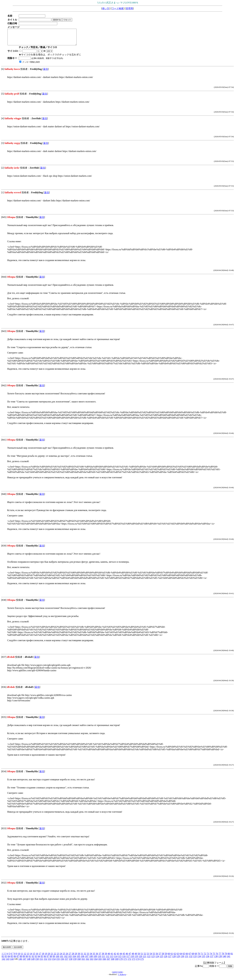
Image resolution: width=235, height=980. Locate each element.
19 (46, 957)
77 (220, 957)
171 (125, 962)
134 (199, 959)
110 (99, 959)
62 (175, 957)
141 (228, 959)
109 (95, 959)
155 (58, 962)
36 (97, 957)
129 (178, 959)
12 (25, 957)
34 (91, 957)
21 (52, 957)
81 (232, 957)
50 (139, 957)
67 (190, 957)
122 (149, 959)
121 (144, 959)
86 (15, 959)
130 (182, 959)
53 (148, 957)
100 (57, 959)
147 (24, 962)
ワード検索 (117, 8)
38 (103, 957)
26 (67, 957)
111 (103, 959)
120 (140, 959)
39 (106, 957)
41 (112, 957)
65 (184, 957)
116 (124, 959)
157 (66, 962)
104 (74, 959)
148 (29, 962)
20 (49, 957)
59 (166, 957)
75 (214, 957)
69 (196, 957)
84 (9, 959)
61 (172, 957)
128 (174, 959)
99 (54, 959)
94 (39, 959)
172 (129, 962)
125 (161, 959)
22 (55, 957)
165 (100, 962)
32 (85, 957)
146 (20, 962)
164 (96, 962)
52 (145, 957)
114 (116, 959)
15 (34, 957)
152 (45, 962)
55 (154, 957)
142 (3, 962)
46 (127, 957)
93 (36, 959)
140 (224, 959)
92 (33, 959)
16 (37, 957)
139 (220, 959)
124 (157, 959)
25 (64, 957)
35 (94, 957)
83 (6, 959)
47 (130, 957)
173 (134, 962)
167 (108, 962)
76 (217, 957)
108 (91, 959)
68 (193, 957)
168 (113, 962)
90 (27, 959)
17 (40, 957)
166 (104, 962)
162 (87, 962)
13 (28, 957)
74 (211, 957)
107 (87, 959)
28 (73, 957)
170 (121, 962)
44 (121, 957)
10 (19, 957)
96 (45, 959)
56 (157, 957)
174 (138, 962)
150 (37, 962)
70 (199, 957)
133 (195, 959)
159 (75, 962)
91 (30, 959)
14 (31, 957)
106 (83, 959)
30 (79, 957)
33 (88, 957)
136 (207, 959)
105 (78, 959)
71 (202, 957)
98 (51, 959)
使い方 (106, 8)
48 (133, 957)
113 (112, 959)
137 (212, 959)
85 (12, 959)
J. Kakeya (122, 978)
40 (109, 957)
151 (41, 962)
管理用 (129, 8)
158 (71, 962)
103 (70, 959)
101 (62, 959)
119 (136, 959)
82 (3, 959)
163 (92, 962)
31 (82, 957)
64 (181, 957)
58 (163, 957)
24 (61, 957)
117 (128, 959)
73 (208, 957)
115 (120, 959)
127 (170, 959)
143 (8, 962)
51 (142, 957)
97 (48, 959)
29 (76, 957)
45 (124, 957)
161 (83, 962)
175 (142, 962)
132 (191, 959)
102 (66, 959)
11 (22, 957)
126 (165, 959)
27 (70, 957)
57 (160, 957)
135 (203, 959)
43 (118, 957)
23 (58, 957)
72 (205, 957)
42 (115, 957)
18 (43, 957)
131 (186, 959)
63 (178, 957)
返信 (46, 72)
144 (12, 962)
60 (169, 957)
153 (50, 962)
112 (107, 959)
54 (151, 957)
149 (33, 962)
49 (136, 957)
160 (79, 962)
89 (24, 959)
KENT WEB (117, 975)
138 (216, 959)
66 (187, 957)
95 (42, 959)
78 (223, 957)
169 (117, 962)
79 (226, 957)
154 (54, 962)
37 (100, 957)
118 (132, 959)
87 (18, 959)
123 (153, 959)
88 (21, 959)
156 (62, 962)
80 (229, 957)
